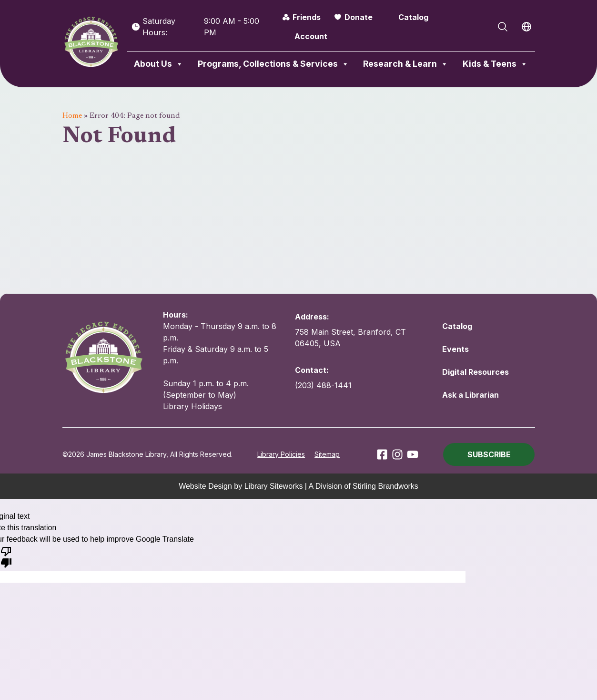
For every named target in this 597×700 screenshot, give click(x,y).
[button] (489, 454)
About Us (159, 64)
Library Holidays (192, 406)
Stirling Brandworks (385, 486)
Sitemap (327, 454)
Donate (359, 17)
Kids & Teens (495, 64)
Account (311, 36)
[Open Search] (503, 27)
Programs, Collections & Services (273, 64)
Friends (307, 17)
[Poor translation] (6, 556)
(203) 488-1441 (323, 385)
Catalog (413, 17)
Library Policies (281, 454)
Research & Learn (406, 64)
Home (72, 116)
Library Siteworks (274, 486)
